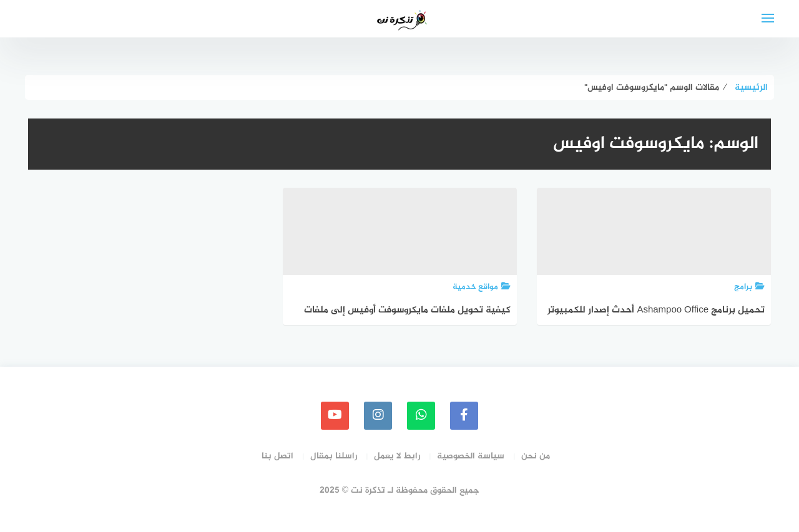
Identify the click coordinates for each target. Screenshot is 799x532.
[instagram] (378, 416)
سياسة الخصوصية (471, 456)
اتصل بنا (277, 456)
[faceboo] (464, 416)
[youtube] (335, 416)
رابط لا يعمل (397, 456)
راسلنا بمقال (334, 456)
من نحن (536, 456)
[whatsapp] (421, 416)
